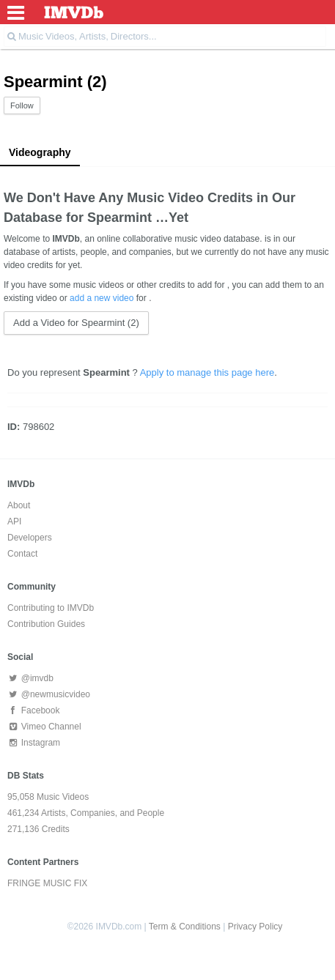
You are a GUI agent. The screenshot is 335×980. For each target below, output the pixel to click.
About (19, 505)
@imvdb (30, 678)
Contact (22, 554)
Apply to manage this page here (207, 372)
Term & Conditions (185, 927)
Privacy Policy (255, 927)
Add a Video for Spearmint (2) (76, 323)
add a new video (102, 298)
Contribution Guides (46, 624)
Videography (40, 152)
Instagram (34, 743)
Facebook (33, 710)
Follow (22, 105)
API (14, 521)
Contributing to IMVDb (51, 608)
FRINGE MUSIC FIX (47, 883)
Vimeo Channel (44, 727)
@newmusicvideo (49, 694)
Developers (30, 538)
